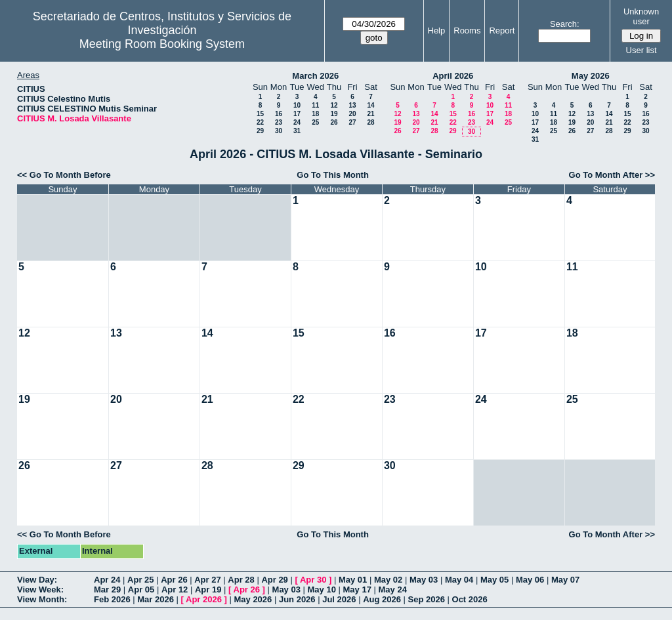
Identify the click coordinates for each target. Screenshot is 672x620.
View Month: (42, 599)
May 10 (322, 589)
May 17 (357, 589)
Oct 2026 (470, 599)
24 (297, 122)
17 (297, 114)
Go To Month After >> (612, 175)
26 (334, 122)
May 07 (565, 580)
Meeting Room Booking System (162, 44)
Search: (565, 24)
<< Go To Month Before (64, 175)
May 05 (494, 580)
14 (370, 105)
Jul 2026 (339, 599)
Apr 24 (107, 580)
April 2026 (453, 76)
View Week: (40, 589)
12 (334, 105)
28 (370, 122)
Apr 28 (241, 580)
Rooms (467, 31)
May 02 (388, 580)
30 (279, 131)
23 (279, 122)
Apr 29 (274, 580)
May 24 (393, 589)
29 (260, 131)
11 (315, 105)
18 (315, 114)
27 (352, 122)
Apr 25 (140, 580)
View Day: (37, 580)
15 (260, 114)
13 (352, 105)
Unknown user (641, 16)
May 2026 (591, 76)
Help (437, 31)
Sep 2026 (427, 599)
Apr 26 (174, 580)
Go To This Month (333, 175)
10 (297, 105)
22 (260, 122)
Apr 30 (313, 580)
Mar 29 (107, 589)
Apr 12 (175, 589)
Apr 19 (208, 589)
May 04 (459, 580)
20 (352, 114)
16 (279, 114)
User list (641, 50)
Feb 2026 (112, 599)
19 (334, 114)
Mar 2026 (156, 599)
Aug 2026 (382, 599)
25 (315, 122)
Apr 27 (207, 580)
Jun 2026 (297, 599)
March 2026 (315, 76)
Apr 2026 (204, 599)
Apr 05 (141, 589)
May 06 (530, 580)
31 (297, 131)
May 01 (353, 580)
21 (370, 114)
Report (502, 31)
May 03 (424, 580)
